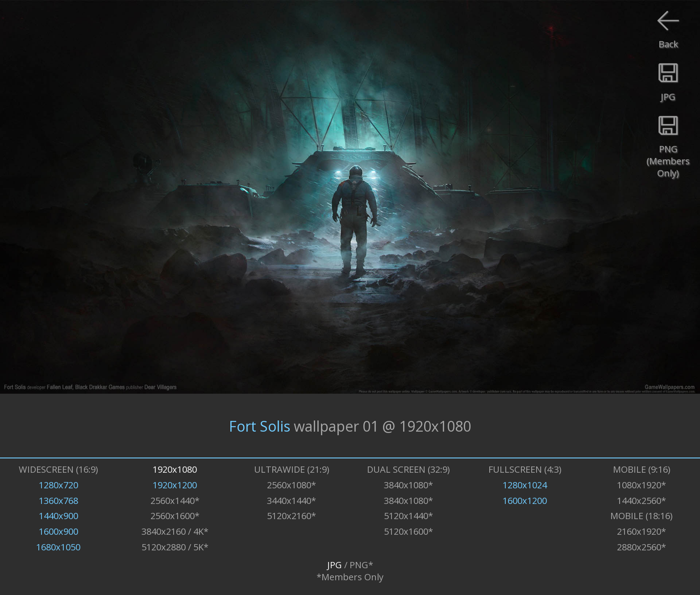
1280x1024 (525, 485)
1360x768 (58, 501)
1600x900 (58, 531)
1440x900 (58, 516)
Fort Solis (260, 426)
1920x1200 (175, 485)
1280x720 (58, 485)
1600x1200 (525, 501)
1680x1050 (58, 547)
